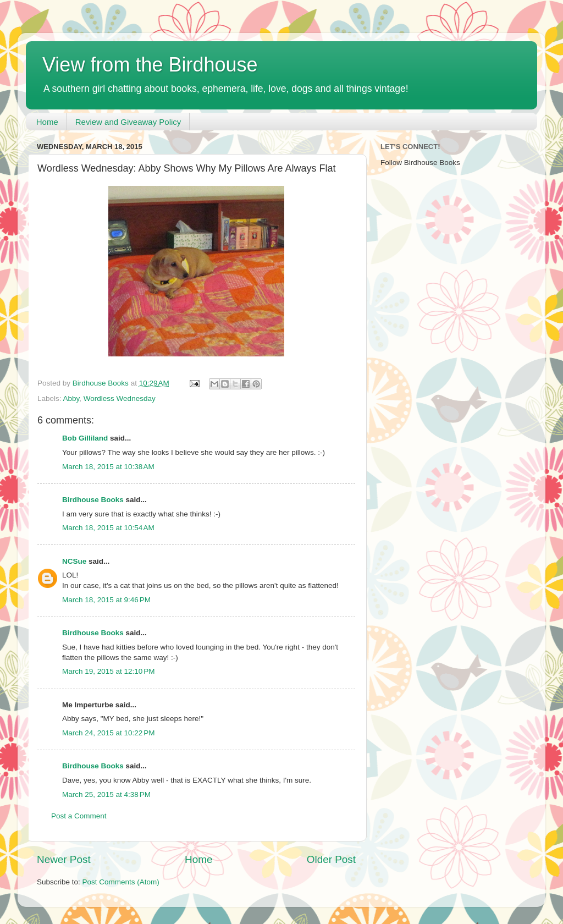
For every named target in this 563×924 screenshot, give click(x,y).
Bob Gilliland (85, 438)
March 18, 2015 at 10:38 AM (108, 467)
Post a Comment (79, 816)
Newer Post (64, 859)
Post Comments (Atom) (121, 882)
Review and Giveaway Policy (128, 122)
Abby (71, 398)
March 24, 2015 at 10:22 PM (108, 733)
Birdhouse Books (93, 500)
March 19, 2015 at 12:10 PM (108, 671)
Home (47, 122)
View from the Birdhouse (150, 65)
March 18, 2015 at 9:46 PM (106, 600)
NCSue (74, 561)
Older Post (331, 859)
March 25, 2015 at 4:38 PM (106, 794)
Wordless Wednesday (120, 398)
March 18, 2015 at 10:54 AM (108, 528)
